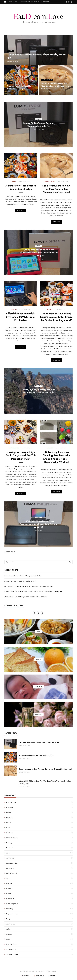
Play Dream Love (12, 914)
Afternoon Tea (14, 448)
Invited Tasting (47, 80)
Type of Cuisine (11, 944)
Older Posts (10, 552)
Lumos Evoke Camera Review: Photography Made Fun (36, 2)
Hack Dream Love (12, 863)
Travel (8, 939)
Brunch (9, 823)
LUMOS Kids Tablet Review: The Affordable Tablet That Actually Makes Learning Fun (39, 253)
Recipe (9, 919)
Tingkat (9, 934)
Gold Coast (10, 858)
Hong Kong (10, 868)
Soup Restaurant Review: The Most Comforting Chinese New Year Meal (55, 86)
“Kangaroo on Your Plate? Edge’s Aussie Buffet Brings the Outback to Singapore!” (56, 317)
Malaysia (9, 888)
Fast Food (10, 848)
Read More (21, 211)
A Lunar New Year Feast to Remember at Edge (20, 581)
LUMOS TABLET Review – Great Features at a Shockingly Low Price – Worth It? (38, 524)
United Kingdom (12, 954)
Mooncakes (10, 899)
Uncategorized (11, 949)
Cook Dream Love (12, 838)
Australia (38, 386)
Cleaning (50, 448)
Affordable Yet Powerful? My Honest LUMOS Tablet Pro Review (21, 317)
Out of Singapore (12, 904)
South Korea (10, 924)
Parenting (10, 909)
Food (8, 853)
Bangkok (9, 817)
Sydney (9, 929)
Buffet (10, 82)
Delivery (9, 843)
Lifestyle (10, 51)
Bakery (9, 812)
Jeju (8, 878)
